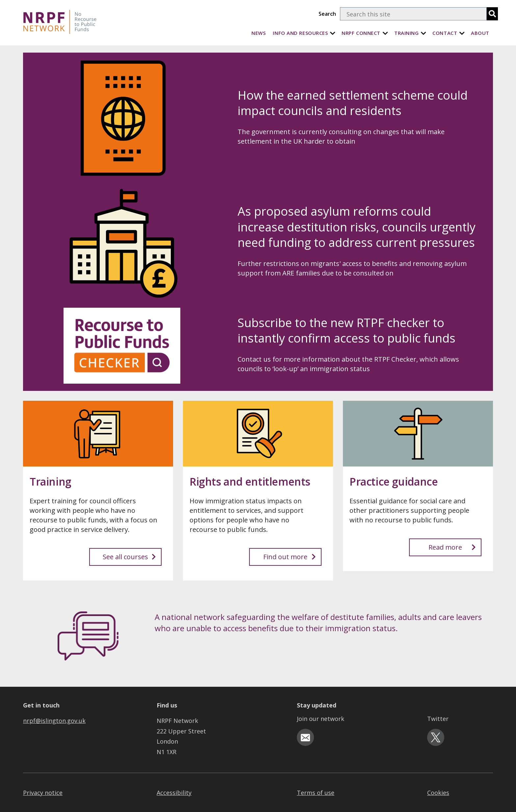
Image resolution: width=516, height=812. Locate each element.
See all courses (129, 557)
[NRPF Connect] (385, 33)
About (480, 33)
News (258, 33)
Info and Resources (300, 33)
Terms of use (316, 793)
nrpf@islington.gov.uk (54, 721)
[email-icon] (305, 737)
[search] (492, 14)
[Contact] (462, 33)
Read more (452, 547)
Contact (445, 33)
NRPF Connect (361, 33)
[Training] (424, 33)
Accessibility (174, 793)
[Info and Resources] (333, 33)
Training (406, 33)
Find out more (290, 557)
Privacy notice (43, 793)
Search (327, 14)
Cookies (438, 793)
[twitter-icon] (436, 737)
